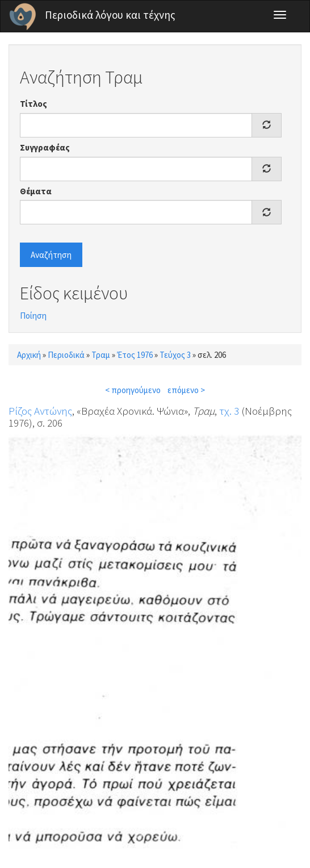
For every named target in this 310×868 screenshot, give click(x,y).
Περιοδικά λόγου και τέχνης (110, 15)
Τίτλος (33, 104)
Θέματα (36, 191)
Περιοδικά (66, 355)
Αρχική (29, 355)
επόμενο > (186, 390)
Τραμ (101, 355)
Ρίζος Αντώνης (40, 411)
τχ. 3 (229, 411)
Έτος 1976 (135, 355)
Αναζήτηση (51, 255)
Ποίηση (33, 316)
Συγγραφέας (45, 147)
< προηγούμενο (133, 390)
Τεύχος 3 (175, 355)
